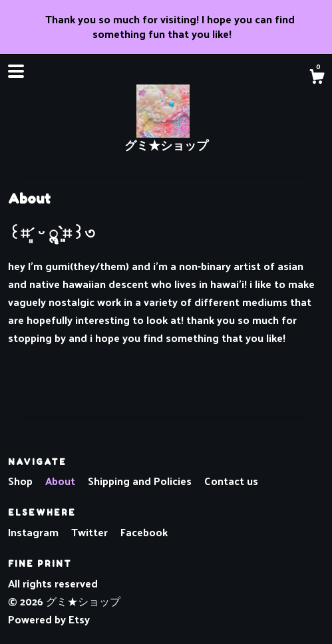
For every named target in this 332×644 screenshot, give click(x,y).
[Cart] (317, 78)
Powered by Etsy (49, 619)
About (62, 481)
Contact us (231, 481)
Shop (22, 481)
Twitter (91, 532)
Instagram (35, 532)
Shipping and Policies (141, 481)
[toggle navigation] (16, 71)
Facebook (144, 532)
